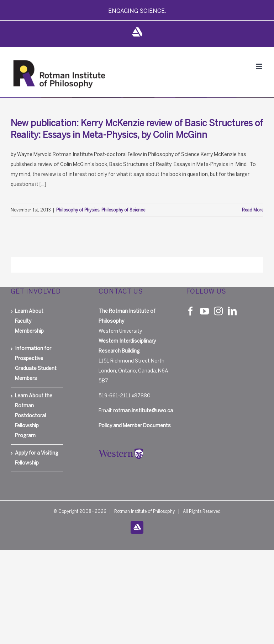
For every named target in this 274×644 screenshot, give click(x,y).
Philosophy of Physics (78, 210)
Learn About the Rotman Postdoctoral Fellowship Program (34, 416)
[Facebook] (191, 311)
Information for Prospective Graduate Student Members (36, 363)
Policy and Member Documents (135, 426)
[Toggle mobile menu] (260, 66)
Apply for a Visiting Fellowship (37, 458)
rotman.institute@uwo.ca (143, 411)
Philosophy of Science (123, 210)
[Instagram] (218, 311)
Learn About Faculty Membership (29, 321)
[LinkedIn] (232, 311)
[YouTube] (204, 311)
